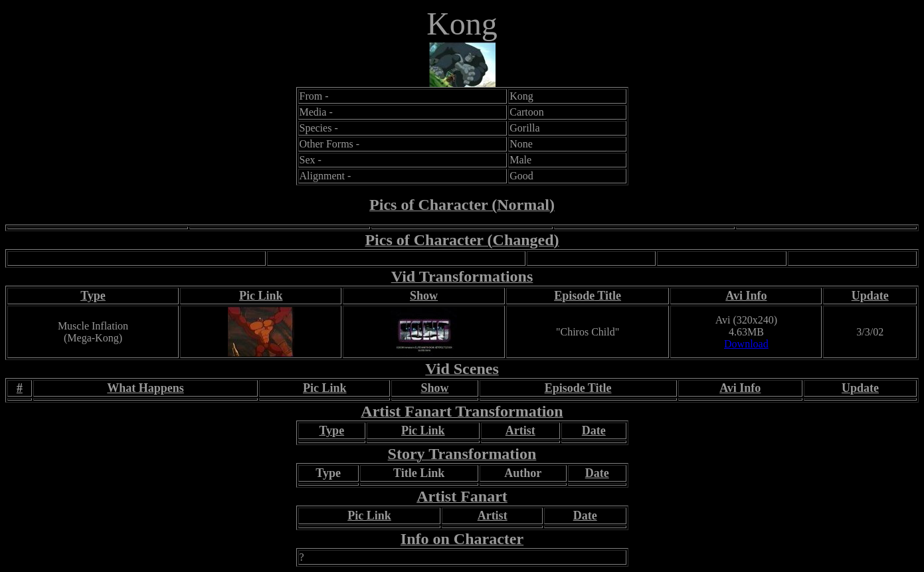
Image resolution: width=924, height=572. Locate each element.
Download (746, 344)
